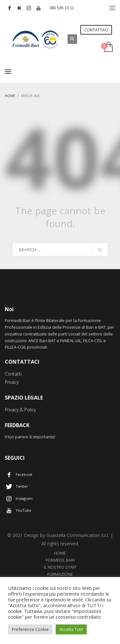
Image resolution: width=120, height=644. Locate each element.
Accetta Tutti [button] (71, 629)
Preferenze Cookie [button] (30, 629)
